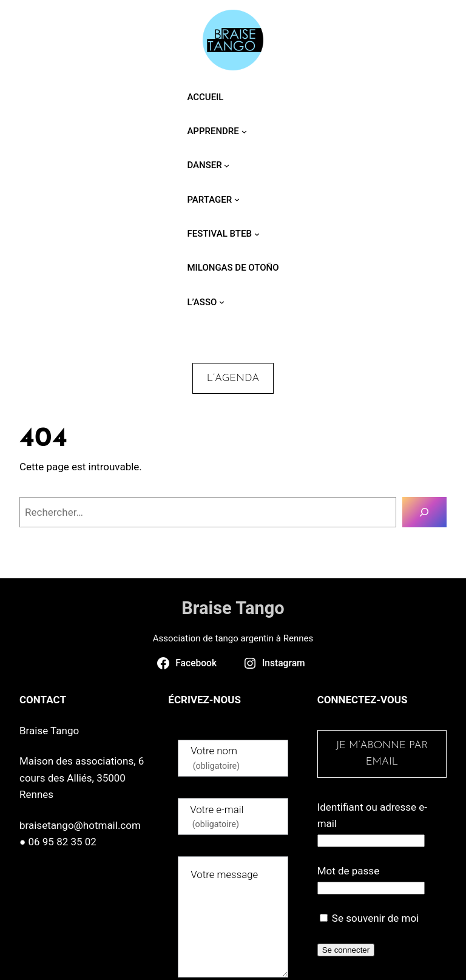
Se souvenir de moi (370, 918)
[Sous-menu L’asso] (222, 302)
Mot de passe (349, 871)
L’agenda (233, 378)
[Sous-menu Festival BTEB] (257, 233)
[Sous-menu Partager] (237, 199)
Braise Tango (233, 608)
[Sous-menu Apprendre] (244, 131)
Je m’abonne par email (382, 754)
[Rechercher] (424, 512)
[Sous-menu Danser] (227, 165)
